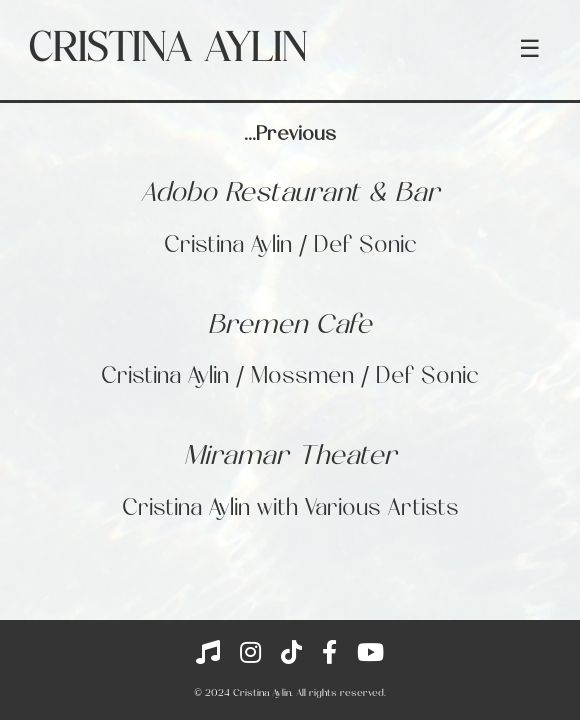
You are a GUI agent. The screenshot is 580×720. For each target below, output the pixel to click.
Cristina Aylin (168, 50)
